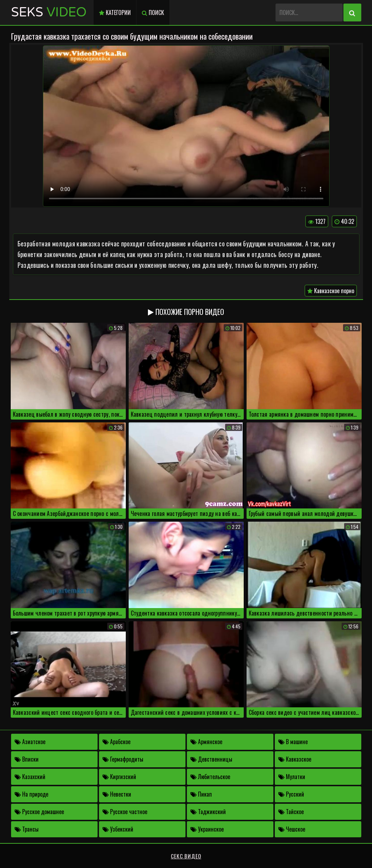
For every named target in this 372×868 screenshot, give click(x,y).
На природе (31, 794)
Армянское (206, 742)
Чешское (292, 829)
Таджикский (208, 812)
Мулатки (292, 777)
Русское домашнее (39, 812)
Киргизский (119, 777)
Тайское (291, 812)
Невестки (117, 794)
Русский (291, 794)
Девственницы (211, 759)
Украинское (207, 829)
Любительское (210, 777)
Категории (115, 12)
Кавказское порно (331, 291)
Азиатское (30, 742)
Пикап (201, 794)
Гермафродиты (123, 759)
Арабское (116, 742)
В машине (293, 742)
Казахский (30, 777)
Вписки (27, 759)
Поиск (153, 12)
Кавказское (295, 759)
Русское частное (125, 812)
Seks (49, 12)
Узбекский (118, 829)
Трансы (27, 829)
